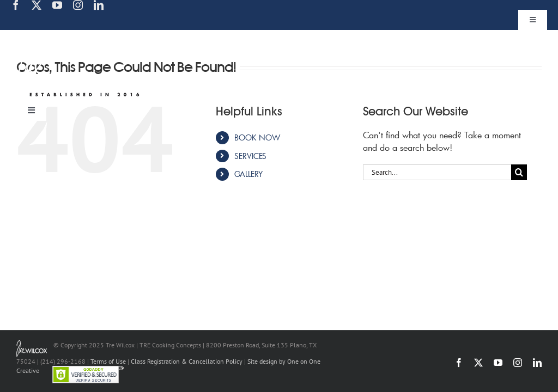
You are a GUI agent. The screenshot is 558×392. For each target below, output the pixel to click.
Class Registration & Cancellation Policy (187, 361)
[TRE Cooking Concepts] (80, 37)
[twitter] (37, 5)
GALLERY (248, 174)
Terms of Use (108, 361)
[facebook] (16, 5)
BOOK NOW (257, 137)
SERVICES (250, 156)
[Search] (519, 172)
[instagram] (78, 5)
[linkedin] (99, 5)
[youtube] (57, 5)
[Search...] (437, 172)
